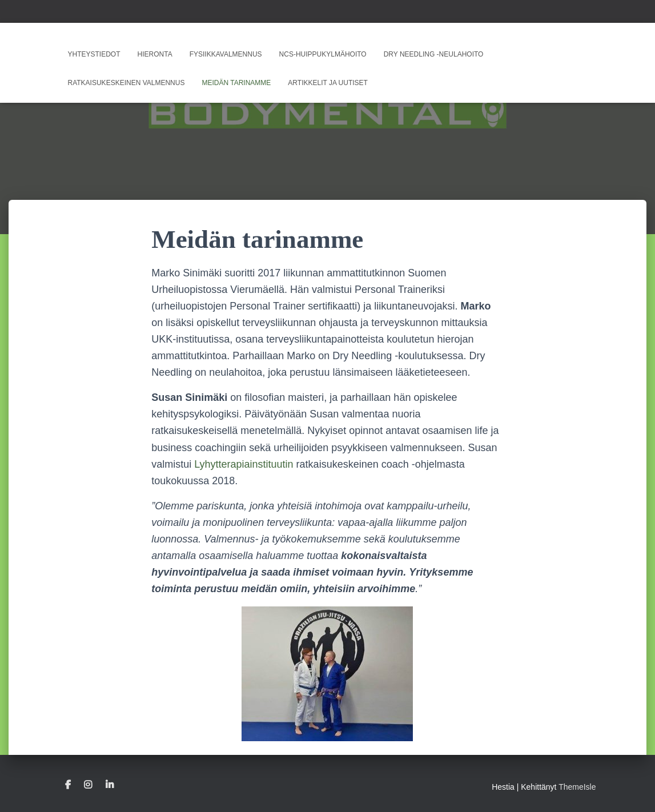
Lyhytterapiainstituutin (244, 464)
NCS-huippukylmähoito (323, 54)
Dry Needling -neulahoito (434, 54)
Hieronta (155, 54)
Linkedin (110, 785)
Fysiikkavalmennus (226, 54)
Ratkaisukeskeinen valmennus (126, 83)
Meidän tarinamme (236, 83)
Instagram (88, 785)
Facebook (68, 785)
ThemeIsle (577, 787)
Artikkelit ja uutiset (328, 83)
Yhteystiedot (94, 54)
